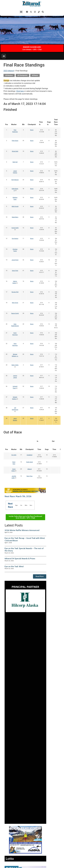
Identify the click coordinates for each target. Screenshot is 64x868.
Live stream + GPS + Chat (32, 49)
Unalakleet (30, 455)
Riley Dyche (15, 303)
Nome (32, 130)
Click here (20, 91)
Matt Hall (15, 162)
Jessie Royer (15, 260)
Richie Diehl (15, 151)
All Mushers (9, 75)
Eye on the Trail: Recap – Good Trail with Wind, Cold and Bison (25, 539)
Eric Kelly (14, 455)
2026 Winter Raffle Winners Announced (22, 530)
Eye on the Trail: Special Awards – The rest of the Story (24, 550)
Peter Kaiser (15, 141)
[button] (21, 12)
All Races (35, 75)
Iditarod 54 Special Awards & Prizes (20, 559)
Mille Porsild (15, 206)
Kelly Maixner (15, 180)
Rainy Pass (30, 476)
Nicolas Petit (15, 292)
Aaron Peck (15, 271)
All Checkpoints (22, 75)
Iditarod (30, 469)
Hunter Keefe (15, 228)
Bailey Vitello (15, 365)
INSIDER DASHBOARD (32, 47)
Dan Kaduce (15, 239)
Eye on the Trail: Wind (14, 566)
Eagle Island (30, 462)
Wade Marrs (15, 217)
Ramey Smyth (15, 313)
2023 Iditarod (9, 71)
